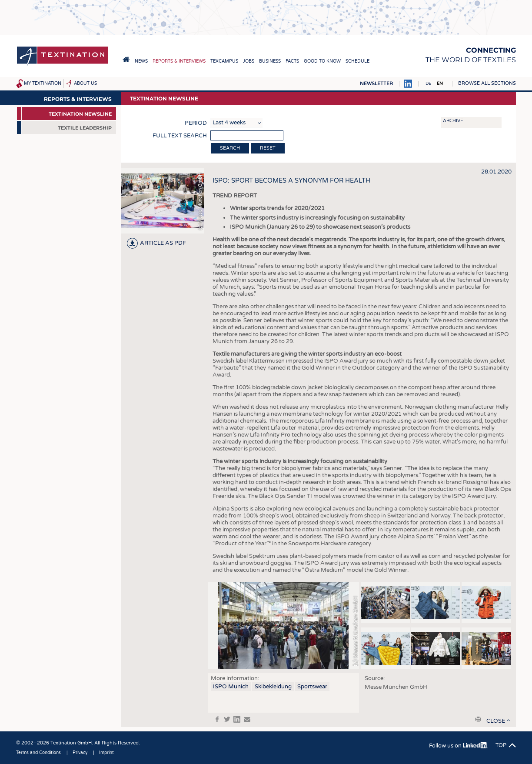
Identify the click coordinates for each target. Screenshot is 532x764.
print (478, 719)
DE (428, 83)
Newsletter (376, 84)
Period (196, 123)
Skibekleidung (273, 687)
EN (440, 83)
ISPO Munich (231, 687)
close (496, 721)
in (237, 719)
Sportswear (312, 687)
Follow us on (458, 746)
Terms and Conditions (38, 753)
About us (85, 83)
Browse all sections (487, 83)
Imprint (106, 753)
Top (501, 745)
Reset (268, 148)
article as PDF (163, 243)
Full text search (180, 136)
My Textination (43, 83)
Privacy (80, 753)
